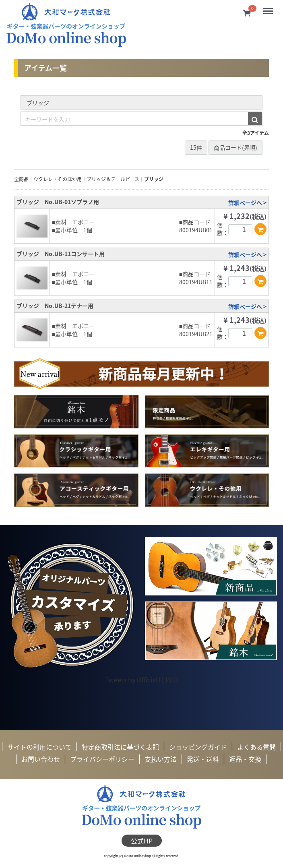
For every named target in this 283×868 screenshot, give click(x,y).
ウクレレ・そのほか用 (58, 179)
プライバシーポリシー (102, 759)
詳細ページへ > (247, 203)
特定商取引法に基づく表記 (120, 747)
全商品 (21, 179)
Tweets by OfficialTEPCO (141, 680)
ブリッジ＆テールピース (113, 179)
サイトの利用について (39, 747)
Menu (269, 8)
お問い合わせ (41, 759)
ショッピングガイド (198, 747)
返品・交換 (245, 759)
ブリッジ (154, 179)
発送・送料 (203, 759)
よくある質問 (256, 747)
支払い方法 (161, 759)
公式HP (142, 840)
